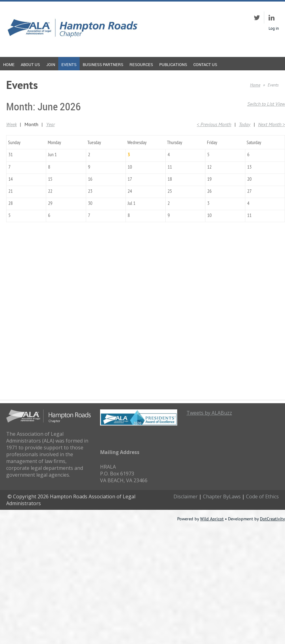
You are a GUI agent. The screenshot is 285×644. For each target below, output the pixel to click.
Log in (274, 28)
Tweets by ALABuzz (209, 413)
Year (50, 124)
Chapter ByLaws (222, 496)
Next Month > (272, 124)
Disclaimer (186, 496)
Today (245, 124)
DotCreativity (272, 519)
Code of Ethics (262, 496)
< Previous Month (214, 124)
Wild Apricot (212, 519)
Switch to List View (266, 104)
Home (255, 85)
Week (11, 124)
